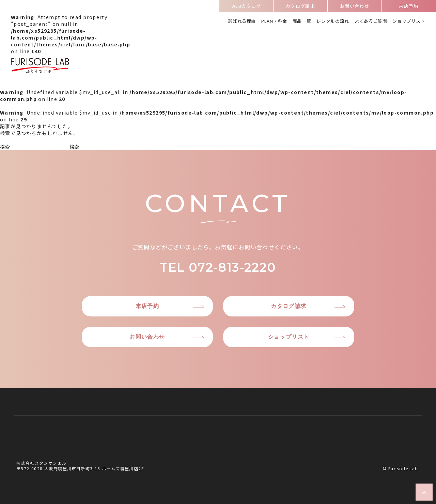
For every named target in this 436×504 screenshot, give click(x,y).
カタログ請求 (300, 7)
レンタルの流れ (333, 22)
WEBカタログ (246, 7)
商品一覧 (302, 22)
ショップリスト (409, 22)
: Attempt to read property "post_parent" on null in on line (71, 44)
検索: (6, 147)
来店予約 (409, 7)
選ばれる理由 (242, 22)
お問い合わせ (355, 7)
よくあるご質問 (371, 22)
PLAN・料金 (274, 22)
